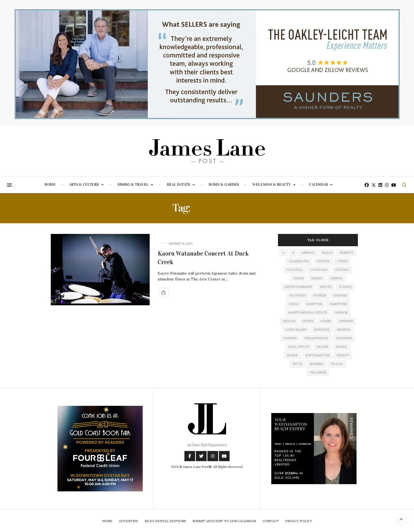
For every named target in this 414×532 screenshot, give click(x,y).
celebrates (299, 261)
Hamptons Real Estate (308, 313)
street (343, 355)
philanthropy (316, 338)
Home (50, 185)
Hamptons (338, 304)
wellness (318, 372)
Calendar (318, 185)
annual (308, 253)
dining (317, 278)
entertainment (298, 287)
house (326, 321)
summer (316, 364)
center (323, 261)
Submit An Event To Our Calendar (224, 521)
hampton (314, 304)
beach (327, 253)
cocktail (294, 270)
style (297, 364)
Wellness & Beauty (272, 185)
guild (294, 304)
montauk (322, 330)
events (345, 287)
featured (297, 295)
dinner (336, 278)
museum (344, 330)
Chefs (342, 261)
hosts (308, 321)
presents (344, 338)
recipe (322, 347)
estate (326, 287)
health (289, 321)
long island (296, 330)
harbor (341, 313)
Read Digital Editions (165, 521)
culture (342, 270)
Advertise (129, 521)
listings (346, 321)
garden (340, 295)
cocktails (318, 270)
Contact (271, 521)
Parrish (290, 338)
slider (292, 355)
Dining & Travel (133, 185)
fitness (320, 295)
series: (341, 347)
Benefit (347, 253)
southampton (317, 355)
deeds (299, 278)
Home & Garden (224, 185)
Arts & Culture (84, 185)
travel (337, 364)
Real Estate (179, 185)
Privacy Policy (299, 521)
